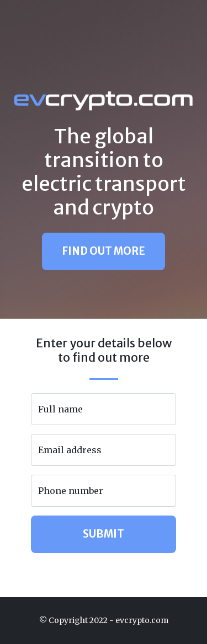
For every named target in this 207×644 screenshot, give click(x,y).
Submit (104, 534)
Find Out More (104, 251)
